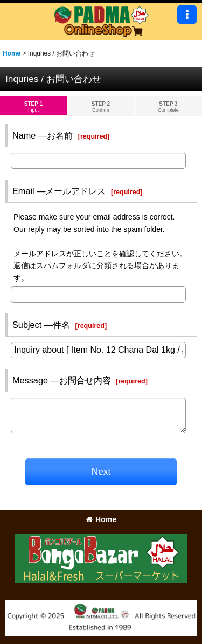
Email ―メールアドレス (59, 191)
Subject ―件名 (41, 325)
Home (101, 519)
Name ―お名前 (43, 135)
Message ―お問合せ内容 (62, 380)
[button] (187, 15)
